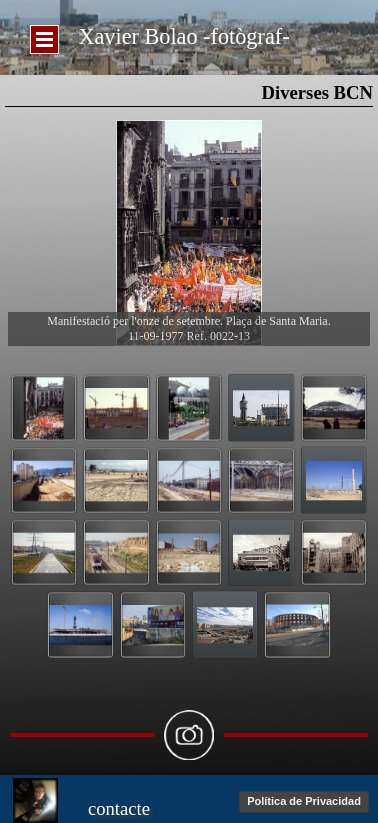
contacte (119, 808)
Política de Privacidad (304, 801)
